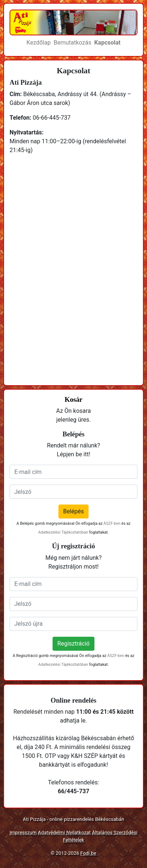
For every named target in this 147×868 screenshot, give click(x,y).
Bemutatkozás (72, 43)
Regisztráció (73, 644)
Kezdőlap (39, 43)
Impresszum (23, 832)
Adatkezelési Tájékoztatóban (63, 532)
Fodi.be (89, 853)
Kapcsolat (107, 43)
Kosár (74, 399)
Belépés (74, 511)
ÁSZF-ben (112, 523)
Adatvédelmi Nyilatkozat (64, 832)
